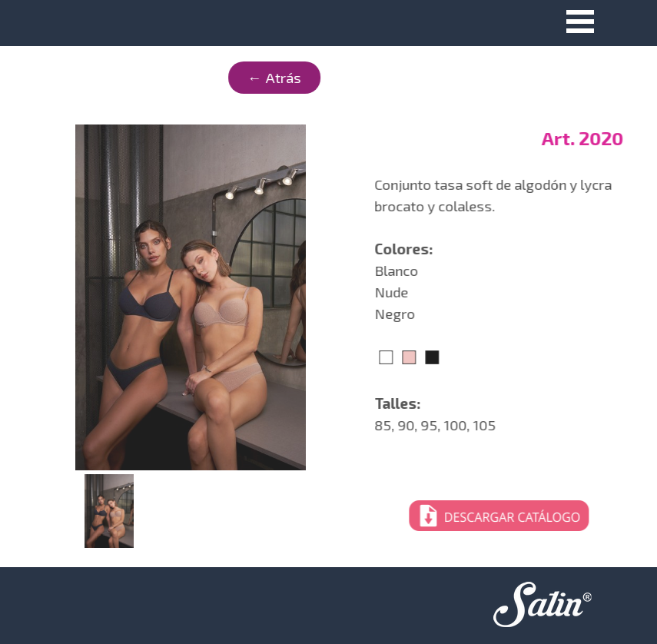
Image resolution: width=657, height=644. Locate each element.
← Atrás (181, 77)
